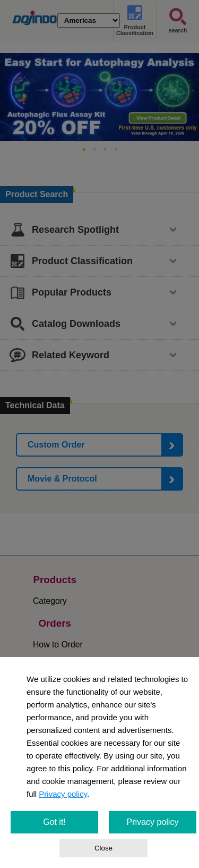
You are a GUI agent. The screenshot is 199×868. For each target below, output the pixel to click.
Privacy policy (63, 794)
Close (103, 848)
